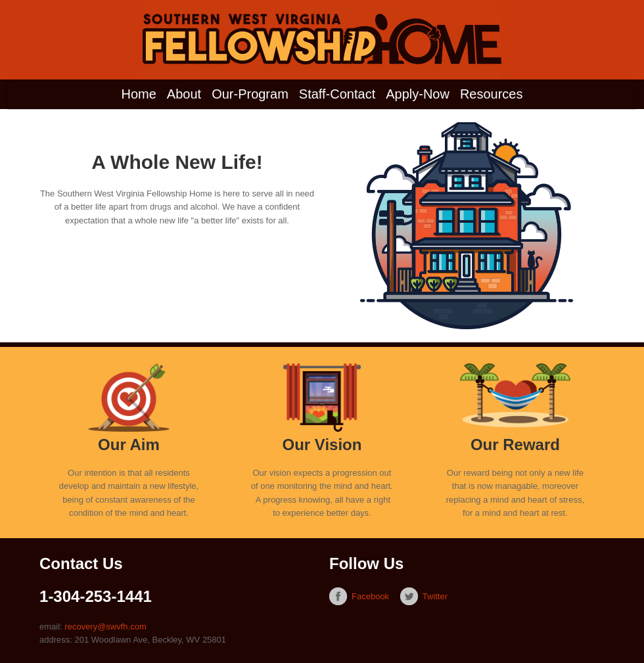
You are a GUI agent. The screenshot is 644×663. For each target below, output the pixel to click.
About (184, 94)
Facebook (370, 596)
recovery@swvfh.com (105, 627)
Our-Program (250, 94)
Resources (492, 94)
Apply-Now (418, 94)
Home (139, 94)
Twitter (435, 596)
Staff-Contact (337, 94)
